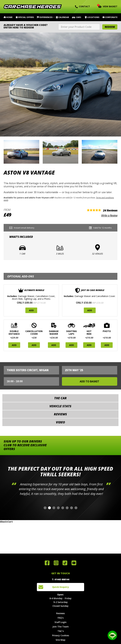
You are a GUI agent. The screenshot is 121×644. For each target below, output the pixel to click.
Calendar (64, 17)
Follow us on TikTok (65, 563)
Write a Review (109, 215)
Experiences (46, 17)
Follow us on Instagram (56, 563)
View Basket (108, 6)
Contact (82, 6)
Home (9, 17)
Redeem (110, 27)
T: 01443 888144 (60, 579)
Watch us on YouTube (74, 563)
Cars (79, 17)
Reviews (60, 613)
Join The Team (61, 627)
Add (31, 310)
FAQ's (61, 618)
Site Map (60, 640)
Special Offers (26, 17)
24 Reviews (110, 210)
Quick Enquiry (60, 587)
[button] (45, 508)
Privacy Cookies (61, 635)
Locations (93, 17)
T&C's (61, 631)
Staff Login (60, 622)
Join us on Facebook (47, 563)
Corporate (111, 17)
